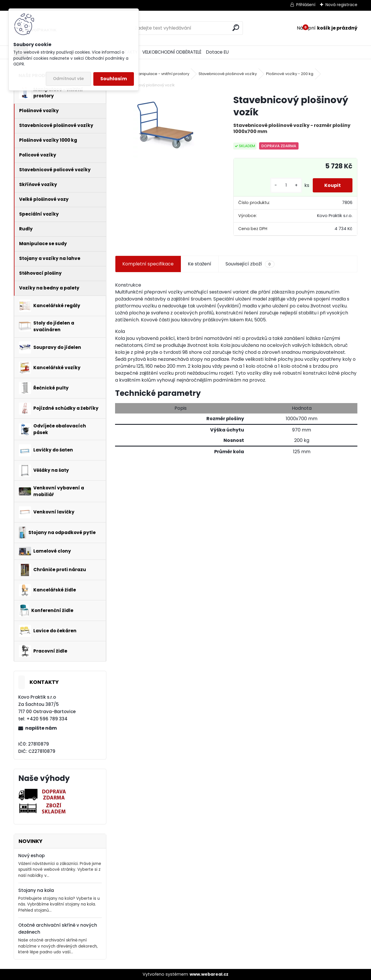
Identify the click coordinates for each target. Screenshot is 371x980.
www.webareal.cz (209, 974)
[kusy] (286, 185)
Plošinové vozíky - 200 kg (290, 74)
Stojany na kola (36, 890)
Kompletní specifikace (148, 264)
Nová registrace (341, 5)
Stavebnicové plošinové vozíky (228, 74)
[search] (236, 28)
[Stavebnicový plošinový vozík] (165, 126)
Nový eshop (31, 856)
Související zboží (250, 264)
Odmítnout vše (68, 79)
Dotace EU (217, 52)
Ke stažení (200, 264)
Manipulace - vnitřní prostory (162, 74)
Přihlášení (306, 5)
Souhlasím (114, 79)
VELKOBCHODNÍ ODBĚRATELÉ (172, 52)
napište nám (41, 728)
